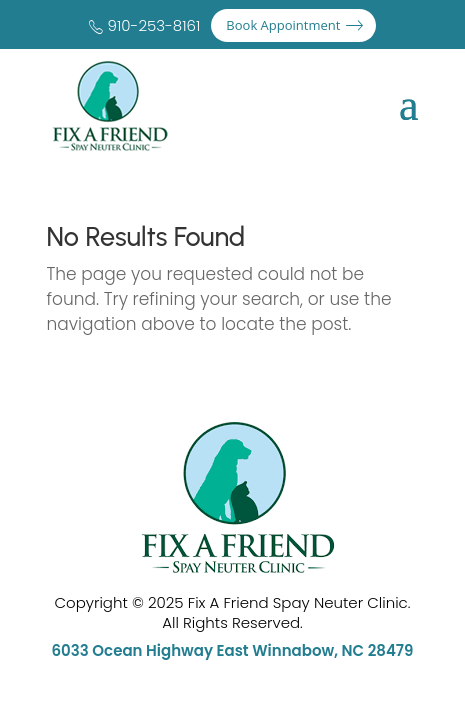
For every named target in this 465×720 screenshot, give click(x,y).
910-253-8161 (154, 25)
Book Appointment (283, 25)
